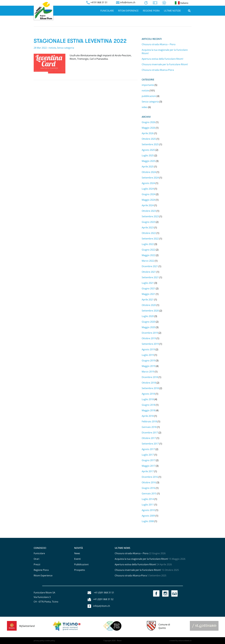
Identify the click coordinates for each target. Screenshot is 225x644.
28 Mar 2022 (40, 48)
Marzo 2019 (148, 372)
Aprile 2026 (148, 133)
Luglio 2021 (148, 283)
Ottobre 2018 (149, 383)
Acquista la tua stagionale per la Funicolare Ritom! (141, 559)
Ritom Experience (128, 11)
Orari (36, 559)
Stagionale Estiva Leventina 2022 (80, 41)
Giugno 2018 (148, 405)
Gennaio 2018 (149, 427)
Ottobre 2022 (149, 233)
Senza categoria (66, 48)
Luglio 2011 (148, 505)
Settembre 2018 (150, 388)
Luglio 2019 (148, 355)
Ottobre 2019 (149, 338)
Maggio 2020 (148, 327)
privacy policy (39, 641)
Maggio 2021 (148, 294)
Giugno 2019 (148, 361)
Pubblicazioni (81, 564)
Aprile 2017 (148, 471)
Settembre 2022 (150, 239)
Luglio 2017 (148, 455)
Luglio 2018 (148, 399)
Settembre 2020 (150, 311)
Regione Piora (151, 11)
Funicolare (107, 11)
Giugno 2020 (148, 322)
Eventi (77, 559)
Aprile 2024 (148, 205)
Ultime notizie (172, 11)
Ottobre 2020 (149, 305)
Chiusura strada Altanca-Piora (158, 70)
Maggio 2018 (148, 410)
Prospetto (80, 570)
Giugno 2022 (148, 250)
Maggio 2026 (148, 128)
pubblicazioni (149, 96)
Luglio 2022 (148, 244)
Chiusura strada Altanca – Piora (159, 44)
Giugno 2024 (148, 194)
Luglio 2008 (148, 521)
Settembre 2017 (150, 444)
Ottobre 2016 (149, 482)
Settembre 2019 (150, 344)
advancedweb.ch (185, 641)
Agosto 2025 (148, 150)
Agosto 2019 (148, 349)
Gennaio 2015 (149, 494)
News (77, 553)
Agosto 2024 (148, 183)
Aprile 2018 (148, 416)
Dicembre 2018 (150, 377)
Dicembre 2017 (150, 433)
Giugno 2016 (148, 488)
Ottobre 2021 (149, 272)
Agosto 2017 (148, 449)
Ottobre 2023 (149, 211)
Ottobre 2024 (149, 172)
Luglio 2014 (148, 499)
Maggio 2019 (148, 366)
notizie (52, 48)
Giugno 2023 (148, 222)
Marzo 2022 (148, 261)
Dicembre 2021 (150, 266)
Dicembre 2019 (150, 333)
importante (148, 85)
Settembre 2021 (150, 277)
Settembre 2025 (150, 144)
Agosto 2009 (148, 516)
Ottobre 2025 (149, 139)
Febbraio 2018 (149, 421)
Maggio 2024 (148, 200)
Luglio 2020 (148, 316)
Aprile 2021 (148, 300)
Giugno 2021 (148, 288)
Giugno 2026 (148, 122)
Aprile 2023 (148, 228)
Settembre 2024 (150, 178)
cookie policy (50, 641)
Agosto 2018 (148, 394)
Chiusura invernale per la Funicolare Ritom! (165, 64)
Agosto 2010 (148, 510)
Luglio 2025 (148, 155)
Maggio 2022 (148, 255)
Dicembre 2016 (150, 477)
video (145, 107)
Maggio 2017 (148, 466)
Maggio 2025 (148, 161)
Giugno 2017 (148, 460)
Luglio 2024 (148, 189)
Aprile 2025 (148, 167)
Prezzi (37, 564)
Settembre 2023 (150, 216)
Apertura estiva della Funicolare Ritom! (162, 59)
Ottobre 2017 (149, 438)
